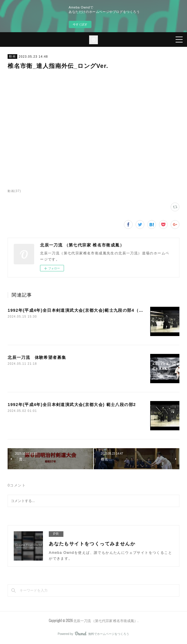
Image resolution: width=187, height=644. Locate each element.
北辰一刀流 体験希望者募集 (37, 357)
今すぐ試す (80, 24)
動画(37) (14, 191)
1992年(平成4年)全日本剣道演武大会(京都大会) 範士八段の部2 (72, 405)
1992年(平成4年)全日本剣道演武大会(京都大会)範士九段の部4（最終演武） (84, 310)
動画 (12, 56)
